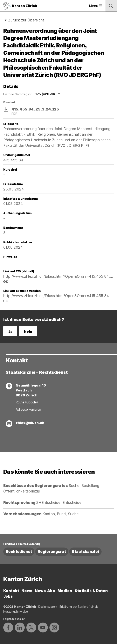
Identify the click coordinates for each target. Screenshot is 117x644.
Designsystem (48, 607)
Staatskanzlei (85, 552)
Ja (10, 331)
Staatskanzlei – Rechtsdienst (37, 372)
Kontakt (11, 591)
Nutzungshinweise (16, 612)
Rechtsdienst (19, 552)
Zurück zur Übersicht (26, 20)
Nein (28, 331)
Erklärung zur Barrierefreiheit (79, 607)
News (27, 591)
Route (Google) (27, 402)
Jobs (8, 596)
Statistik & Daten (91, 591)
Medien (65, 591)
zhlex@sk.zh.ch (30, 423)
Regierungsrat (52, 552)
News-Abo (45, 591)
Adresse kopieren (28, 410)
